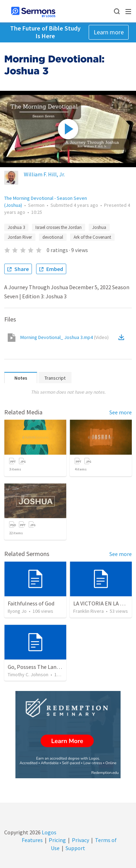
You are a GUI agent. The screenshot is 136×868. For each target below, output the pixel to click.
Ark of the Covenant (92, 237)
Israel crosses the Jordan (59, 227)
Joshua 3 (16, 227)
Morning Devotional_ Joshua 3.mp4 (64, 337)
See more (121, 412)
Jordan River (20, 237)
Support (75, 848)
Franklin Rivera (89, 611)
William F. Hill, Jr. (44, 174)
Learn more (109, 32)
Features (32, 840)
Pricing (57, 840)
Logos (49, 832)
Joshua (99, 227)
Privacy (80, 840)
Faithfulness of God (31, 603)
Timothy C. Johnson (28, 674)
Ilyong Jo (17, 611)
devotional (53, 237)
